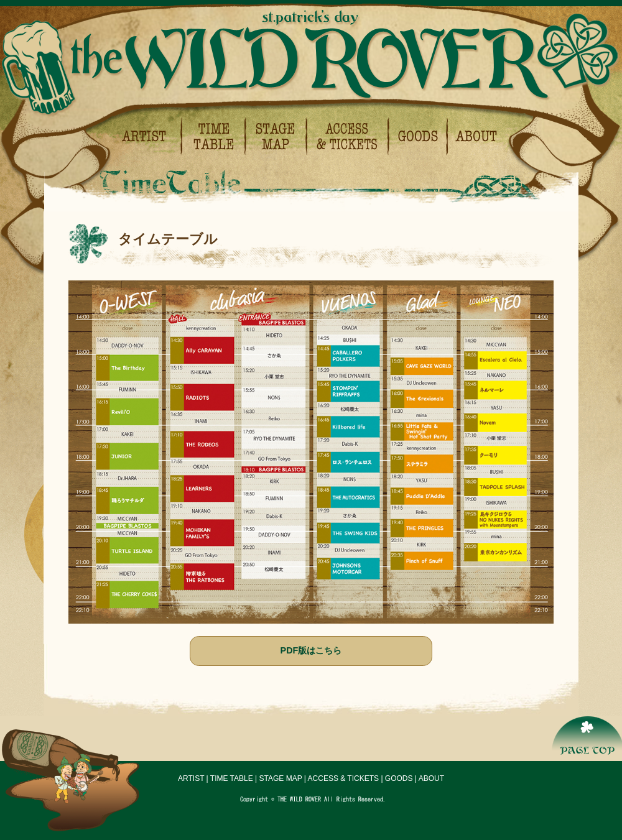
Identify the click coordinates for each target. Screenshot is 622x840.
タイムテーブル (214, 136)
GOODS (399, 778)
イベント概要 (473, 136)
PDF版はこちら (311, 650)
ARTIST (191, 778)
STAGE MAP (281, 778)
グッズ (419, 136)
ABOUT (431, 778)
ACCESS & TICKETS (343, 778)
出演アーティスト (150, 136)
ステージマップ (277, 136)
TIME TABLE (232, 778)
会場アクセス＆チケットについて (349, 136)
